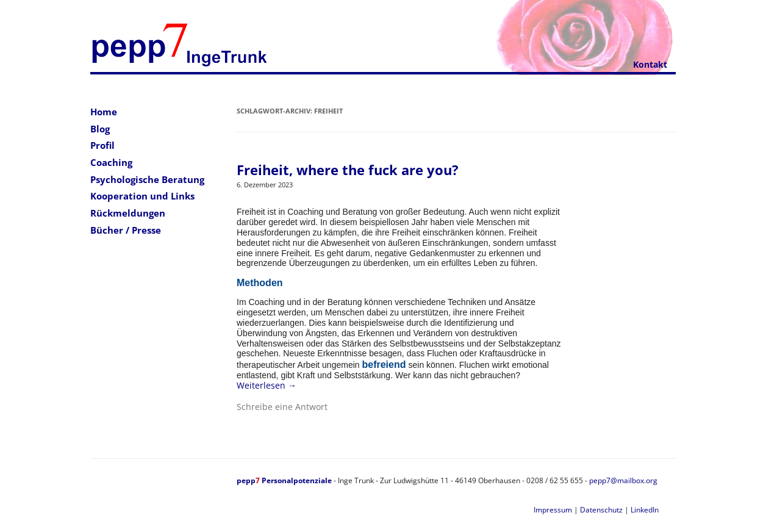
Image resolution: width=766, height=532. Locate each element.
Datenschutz (601, 510)
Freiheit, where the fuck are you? (348, 170)
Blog (100, 129)
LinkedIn (645, 510)
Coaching (111, 162)
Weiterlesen (267, 385)
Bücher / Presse (126, 230)
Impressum (553, 510)
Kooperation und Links (142, 196)
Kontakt (650, 64)
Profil (102, 145)
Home (104, 112)
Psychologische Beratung (147, 179)
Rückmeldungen (128, 213)
